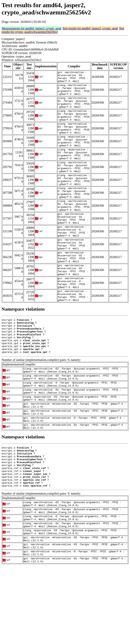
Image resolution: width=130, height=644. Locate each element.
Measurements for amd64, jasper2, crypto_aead (32, 28)
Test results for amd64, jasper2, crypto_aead (90, 28)
